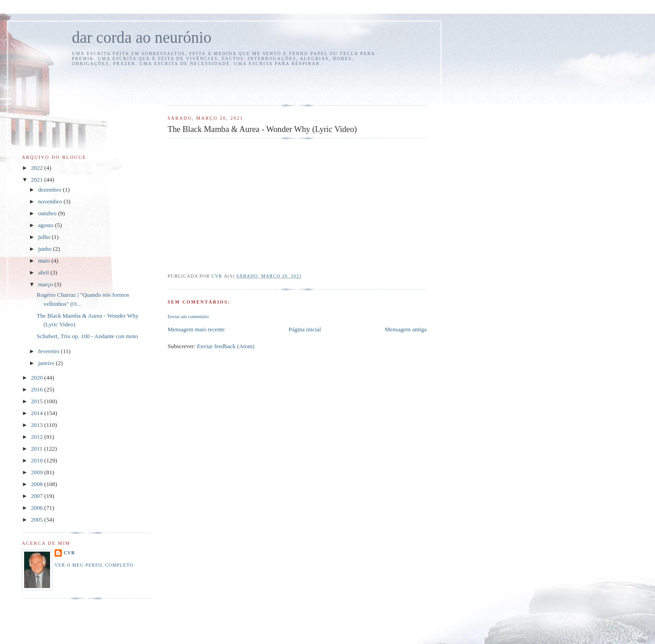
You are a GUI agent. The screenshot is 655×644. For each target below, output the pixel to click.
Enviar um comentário (188, 317)
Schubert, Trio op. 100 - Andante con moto (87, 336)
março (46, 284)
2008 (38, 484)
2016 (38, 389)
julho (45, 237)
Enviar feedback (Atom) (226, 346)
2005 (38, 520)
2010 (38, 460)
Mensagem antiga (406, 329)
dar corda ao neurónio (142, 38)
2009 (38, 472)
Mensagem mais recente (196, 329)
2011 (38, 449)
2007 (38, 496)
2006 (38, 508)
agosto (47, 225)
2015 (38, 401)
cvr (69, 553)
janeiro (47, 363)
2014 (38, 413)
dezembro (51, 190)
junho (46, 249)
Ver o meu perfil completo (94, 565)
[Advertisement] (221, 84)
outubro (48, 213)
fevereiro (50, 351)
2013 (38, 425)
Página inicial (305, 329)
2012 (38, 437)
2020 (38, 378)
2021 (38, 180)
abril (44, 272)
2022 (38, 168)
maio (45, 261)
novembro (51, 201)
